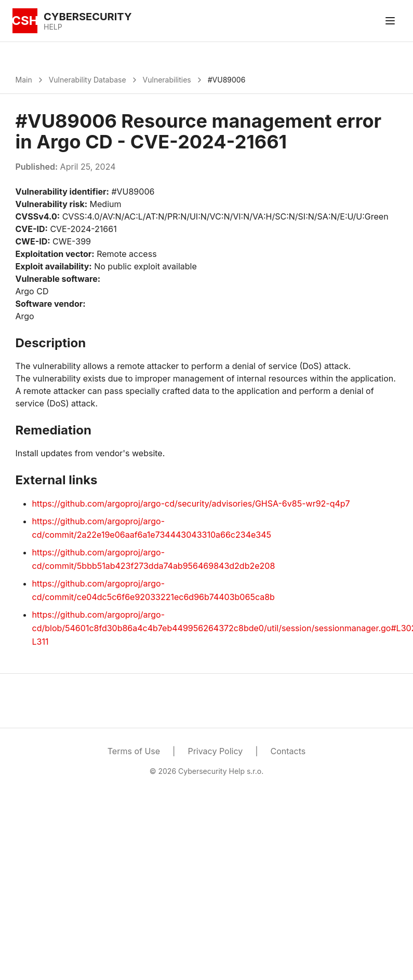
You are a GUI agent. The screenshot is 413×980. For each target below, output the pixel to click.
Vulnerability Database (88, 80)
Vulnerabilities (167, 80)
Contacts (288, 751)
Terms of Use (134, 751)
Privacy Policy (215, 751)
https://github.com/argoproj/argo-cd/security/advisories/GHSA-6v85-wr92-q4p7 (191, 503)
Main (24, 80)
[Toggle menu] (390, 21)
